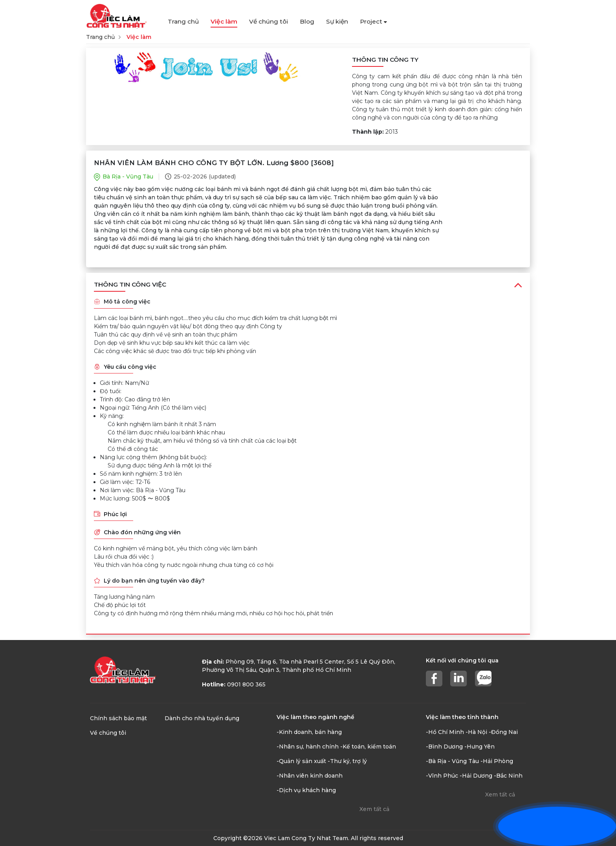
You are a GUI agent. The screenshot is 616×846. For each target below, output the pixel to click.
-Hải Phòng (497, 761)
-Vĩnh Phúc (442, 776)
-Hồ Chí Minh (445, 732)
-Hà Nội (476, 732)
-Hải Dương (476, 776)
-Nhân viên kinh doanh (310, 776)
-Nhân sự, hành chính (308, 747)
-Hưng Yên (479, 747)
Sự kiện (337, 21)
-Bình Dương (444, 747)
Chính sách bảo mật (118, 718)
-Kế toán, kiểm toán (368, 747)
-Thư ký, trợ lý (347, 761)
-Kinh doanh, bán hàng (309, 732)
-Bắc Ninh (508, 776)
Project (373, 21)
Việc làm (224, 21)
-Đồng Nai (503, 732)
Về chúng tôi (269, 21)
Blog (307, 21)
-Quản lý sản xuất (301, 761)
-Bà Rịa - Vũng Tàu (452, 761)
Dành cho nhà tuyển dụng (202, 718)
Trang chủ (183, 21)
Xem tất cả (374, 809)
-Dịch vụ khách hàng (306, 790)
